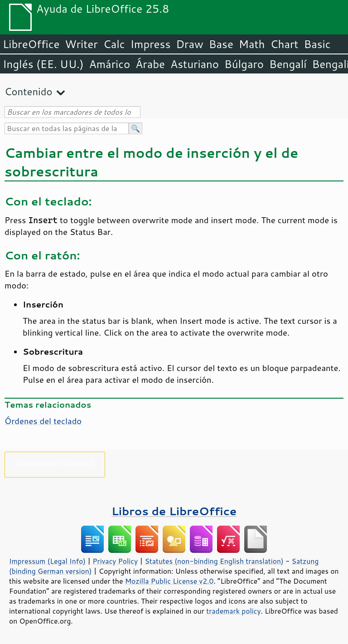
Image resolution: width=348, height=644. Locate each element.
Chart (284, 44)
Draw (189, 44)
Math (252, 44)
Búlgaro (244, 64)
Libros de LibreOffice (174, 511)
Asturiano (195, 64)
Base (221, 44)
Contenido (28, 91)
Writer (81, 44)
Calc (114, 44)
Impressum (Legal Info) (47, 561)
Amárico (110, 64)
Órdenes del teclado (43, 421)
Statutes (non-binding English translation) (214, 561)
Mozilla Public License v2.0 (169, 581)
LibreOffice (31, 44)
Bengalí (288, 64)
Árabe (150, 64)
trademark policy (233, 611)
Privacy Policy (115, 561)
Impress (151, 44)
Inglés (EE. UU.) (43, 64)
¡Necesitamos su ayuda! (55, 463)
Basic (317, 44)
